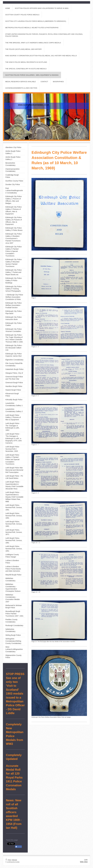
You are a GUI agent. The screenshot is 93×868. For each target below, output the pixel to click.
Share (18, 847)
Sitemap (15, 860)
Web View (84, 862)
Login (86, 860)
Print (8, 860)
